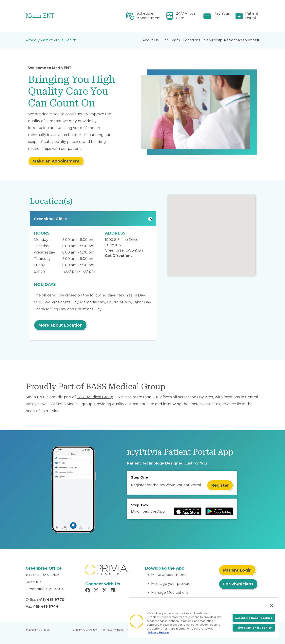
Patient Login (237, 570)
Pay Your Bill (222, 16)
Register (220, 485)
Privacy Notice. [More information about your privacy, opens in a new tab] (159, 632)
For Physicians (238, 584)
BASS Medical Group (95, 397)
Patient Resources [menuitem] (240, 40)
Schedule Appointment (149, 16)
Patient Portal (252, 16)
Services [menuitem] (212, 40)
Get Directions (119, 256)
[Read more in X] (105, 591)
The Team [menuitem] (171, 40)
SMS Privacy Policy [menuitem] (85, 630)
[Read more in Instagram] (97, 591)
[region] (203, 618)
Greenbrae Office (50, 219)
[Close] (272, 606)
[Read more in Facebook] (88, 591)
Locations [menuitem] (192, 40)
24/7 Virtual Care (186, 16)
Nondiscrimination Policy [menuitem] (118, 630)
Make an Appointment (56, 161)
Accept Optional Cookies (254, 618)
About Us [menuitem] (151, 40)
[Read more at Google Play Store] (219, 511)
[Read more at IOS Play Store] (188, 511)
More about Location (60, 325)
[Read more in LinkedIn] (114, 591)
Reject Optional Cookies (254, 628)
